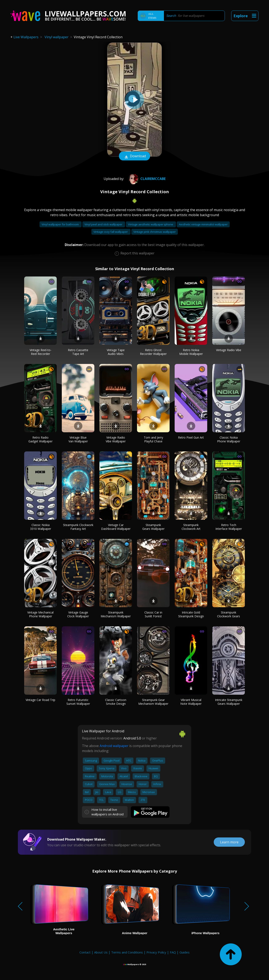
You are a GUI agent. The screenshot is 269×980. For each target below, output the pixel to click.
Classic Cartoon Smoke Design (116, 702)
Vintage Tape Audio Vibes (116, 352)
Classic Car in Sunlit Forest (153, 614)
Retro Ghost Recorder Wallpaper (153, 352)
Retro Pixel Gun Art (191, 437)
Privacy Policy (156, 952)
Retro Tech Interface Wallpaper (229, 527)
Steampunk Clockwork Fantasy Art (78, 527)
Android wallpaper (114, 746)
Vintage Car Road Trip (40, 700)
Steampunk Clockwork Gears (229, 614)
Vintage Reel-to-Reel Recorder (41, 352)
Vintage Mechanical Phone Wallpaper (40, 614)
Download (134, 156)
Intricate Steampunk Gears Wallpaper (229, 702)
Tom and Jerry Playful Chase (153, 439)
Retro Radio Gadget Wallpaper (40, 439)
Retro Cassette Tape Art (78, 352)
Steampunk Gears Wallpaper (153, 527)
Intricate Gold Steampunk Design (191, 614)
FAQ (173, 952)
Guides (185, 952)
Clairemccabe (146, 179)
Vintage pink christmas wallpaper (155, 232)
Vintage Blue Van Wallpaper (78, 439)
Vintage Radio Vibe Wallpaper (116, 439)
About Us (101, 952)
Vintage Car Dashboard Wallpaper (116, 527)
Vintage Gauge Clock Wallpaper (78, 614)
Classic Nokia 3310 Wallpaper (41, 527)
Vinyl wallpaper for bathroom (61, 224)
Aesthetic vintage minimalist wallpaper (203, 224)
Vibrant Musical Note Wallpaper (191, 702)
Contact (85, 952)
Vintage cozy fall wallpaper (111, 232)
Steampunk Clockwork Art (191, 527)
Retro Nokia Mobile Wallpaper (191, 352)
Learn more (229, 842)
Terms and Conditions (127, 952)
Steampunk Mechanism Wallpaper (116, 614)
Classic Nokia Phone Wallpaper (229, 439)
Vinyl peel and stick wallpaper (104, 224)
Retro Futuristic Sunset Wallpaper (78, 702)
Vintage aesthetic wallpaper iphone (151, 224)
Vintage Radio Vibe (229, 350)
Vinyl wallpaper (57, 37)
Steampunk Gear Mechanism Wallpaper (153, 702)
